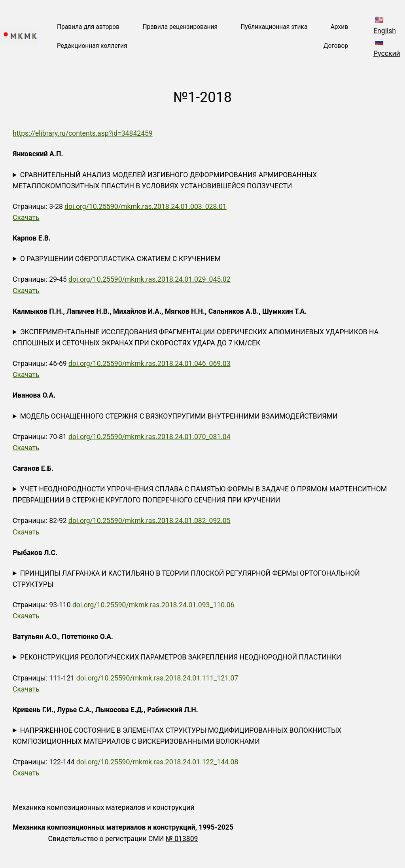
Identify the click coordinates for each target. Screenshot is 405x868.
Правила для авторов (88, 27)
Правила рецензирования (180, 27)
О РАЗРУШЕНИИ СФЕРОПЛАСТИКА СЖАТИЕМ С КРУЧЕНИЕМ (120, 259)
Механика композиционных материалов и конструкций (104, 807)
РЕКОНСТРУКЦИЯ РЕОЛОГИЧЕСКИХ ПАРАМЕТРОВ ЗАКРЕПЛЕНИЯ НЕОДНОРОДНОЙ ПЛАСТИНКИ (181, 657)
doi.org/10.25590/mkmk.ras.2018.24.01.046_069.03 (150, 364)
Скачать (26, 218)
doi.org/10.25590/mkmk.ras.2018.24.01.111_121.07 (157, 678)
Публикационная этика (274, 27)
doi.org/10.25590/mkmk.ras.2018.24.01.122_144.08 (157, 762)
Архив (339, 27)
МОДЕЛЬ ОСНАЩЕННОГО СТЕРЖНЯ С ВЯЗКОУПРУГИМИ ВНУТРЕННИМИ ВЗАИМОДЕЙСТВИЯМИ (179, 416)
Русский (387, 53)
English (385, 31)
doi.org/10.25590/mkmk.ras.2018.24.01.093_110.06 (153, 605)
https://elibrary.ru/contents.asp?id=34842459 (83, 133)
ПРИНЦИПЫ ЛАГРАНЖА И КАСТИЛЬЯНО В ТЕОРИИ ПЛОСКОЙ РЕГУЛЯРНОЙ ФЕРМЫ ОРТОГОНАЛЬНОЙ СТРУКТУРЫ (186, 579)
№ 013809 (182, 839)
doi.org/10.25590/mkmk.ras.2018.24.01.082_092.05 (150, 521)
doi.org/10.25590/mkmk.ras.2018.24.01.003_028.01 (146, 207)
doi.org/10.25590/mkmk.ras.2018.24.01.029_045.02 (150, 279)
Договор (336, 46)
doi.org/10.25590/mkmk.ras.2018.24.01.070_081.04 (150, 437)
